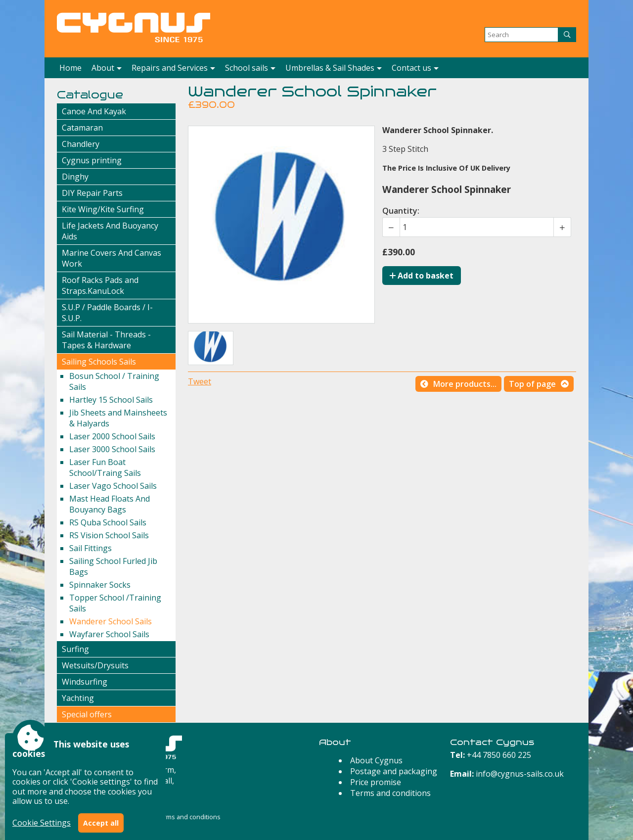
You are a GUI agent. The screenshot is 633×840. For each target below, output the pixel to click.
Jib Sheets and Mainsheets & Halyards (118, 418)
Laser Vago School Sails (113, 486)
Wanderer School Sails (111, 621)
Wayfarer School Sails (109, 634)
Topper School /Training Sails (115, 603)
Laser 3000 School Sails (112, 449)
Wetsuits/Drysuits (95, 665)
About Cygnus (376, 760)
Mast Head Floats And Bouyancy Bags (110, 504)
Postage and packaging (394, 771)
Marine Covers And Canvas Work (112, 258)
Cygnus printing (92, 160)
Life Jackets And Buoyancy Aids (110, 231)
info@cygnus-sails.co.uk (520, 774)
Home (70, 68)
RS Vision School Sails (109, 535)
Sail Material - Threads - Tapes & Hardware (106, 340)
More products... (465, 384)
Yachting (78, 698)
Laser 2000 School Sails (112, 436)
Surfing (75, 649)
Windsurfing (85, 682)
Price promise (376, 782)
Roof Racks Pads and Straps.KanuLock (100, 285)
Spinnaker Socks (100, 585)
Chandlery (81, 144)
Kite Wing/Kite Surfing (103, 209)
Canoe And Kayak (94, 111)
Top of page (532, 384)
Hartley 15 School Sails (111, 400)
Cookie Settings (42, 823)
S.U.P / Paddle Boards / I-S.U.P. (107, 313)
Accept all (101, 823)
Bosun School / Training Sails (114, 381)
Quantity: (401, 211)
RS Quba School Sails (108, 522)
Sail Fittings (90, 548)
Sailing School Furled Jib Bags (113, 566)
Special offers (87, 714)
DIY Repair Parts (92, 193)
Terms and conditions (390, 793)
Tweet (200, 381)
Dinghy (75, 177)
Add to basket (422, 276)
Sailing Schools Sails (99, 362)
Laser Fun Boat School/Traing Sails (105, 467)
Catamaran (82, 128)
